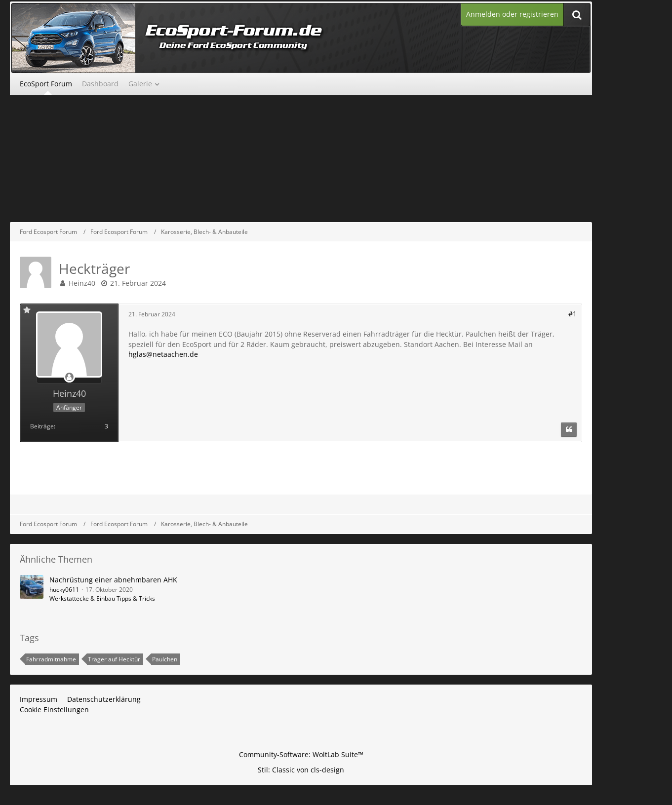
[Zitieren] (569, 430)
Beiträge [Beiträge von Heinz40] (42, 426)
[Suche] (577, 15)
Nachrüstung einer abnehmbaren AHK (113, 580)
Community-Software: (301, 754)
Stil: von (301, 770)
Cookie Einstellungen (54, 709)
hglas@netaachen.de (163, 354)
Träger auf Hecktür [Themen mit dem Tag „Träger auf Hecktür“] (114, 659)
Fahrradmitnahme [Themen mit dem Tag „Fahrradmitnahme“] (51, 659)
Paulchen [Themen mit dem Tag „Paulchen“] (165, 659)
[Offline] (69, 377)
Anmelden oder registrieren (512, 14)
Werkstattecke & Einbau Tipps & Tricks (102, 598)
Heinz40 (82, 283)
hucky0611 (64, 590)
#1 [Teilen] (573, 314)
